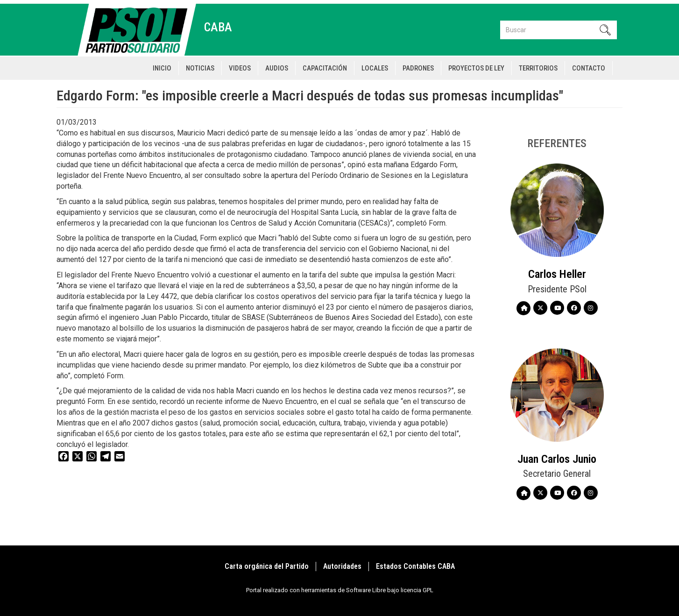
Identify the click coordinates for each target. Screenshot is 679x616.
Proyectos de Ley (476, 68)
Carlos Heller (557, 274)
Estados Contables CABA (415, 566)
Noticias (200, 68)
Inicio (162, 68)
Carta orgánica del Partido (267, 566)
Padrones (418, 68)
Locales (375, 68)
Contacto (589, 68)
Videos (240, 68)
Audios (277, 68)
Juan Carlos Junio (557, 459)
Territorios (538, 68)
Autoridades (342, 566)
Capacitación (325, 68)
